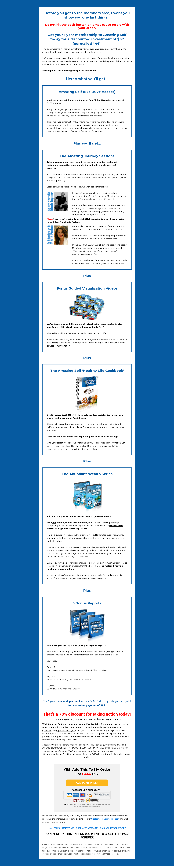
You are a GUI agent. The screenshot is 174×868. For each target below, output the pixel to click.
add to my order (87, 784)
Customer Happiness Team (105, 820)
